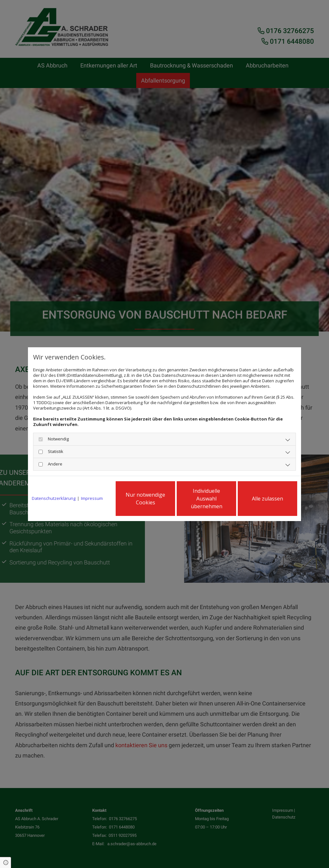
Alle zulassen (267, 499)
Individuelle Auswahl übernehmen (207, 499)
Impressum (92, 498)
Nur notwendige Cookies (145, 499)
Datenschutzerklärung (54, 498)
